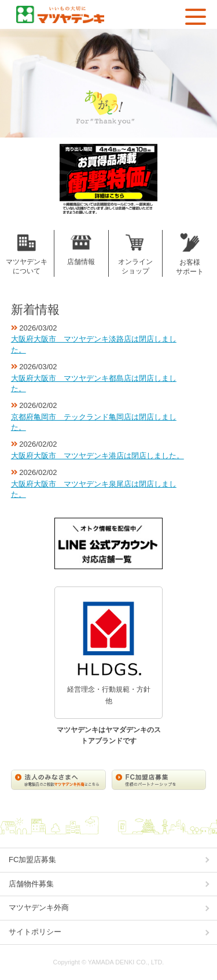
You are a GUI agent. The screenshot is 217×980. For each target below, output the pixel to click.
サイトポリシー (35, 932)
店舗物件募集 (31, 884)
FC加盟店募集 (32, 860)
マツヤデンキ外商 (39, 907)
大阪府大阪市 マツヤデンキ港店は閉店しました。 (98, 456)
